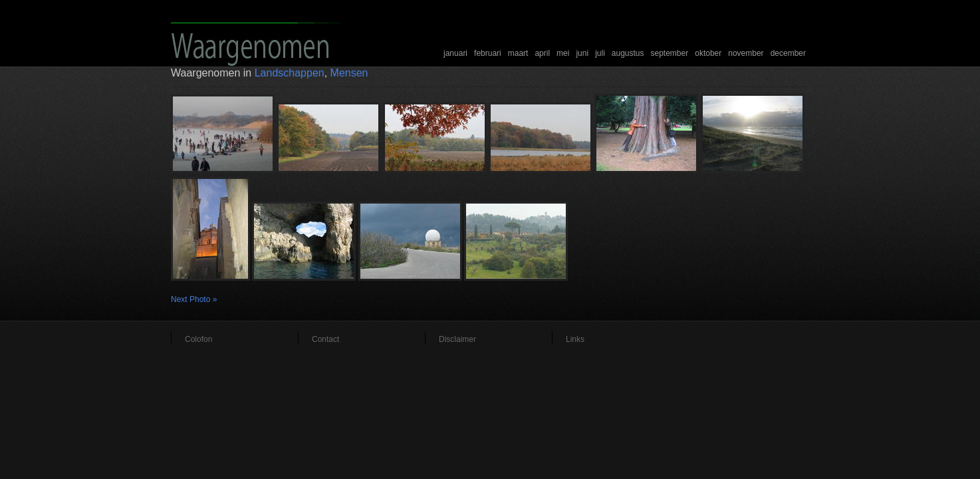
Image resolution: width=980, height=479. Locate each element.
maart (518, 53)
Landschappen (290, 73)
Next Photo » (194, 299)
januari (455, 53)
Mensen (349, 73)
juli (600, 53)
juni (582, 53)
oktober (708, 53)
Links (575, 339)
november (746, 53)
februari (488, 53)
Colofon (198, 339)
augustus (628, 53)
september (670, 53)
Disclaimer (457, 339)
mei (563, 53)
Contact (325, 339)
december (788, 53)
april (542, 53)
